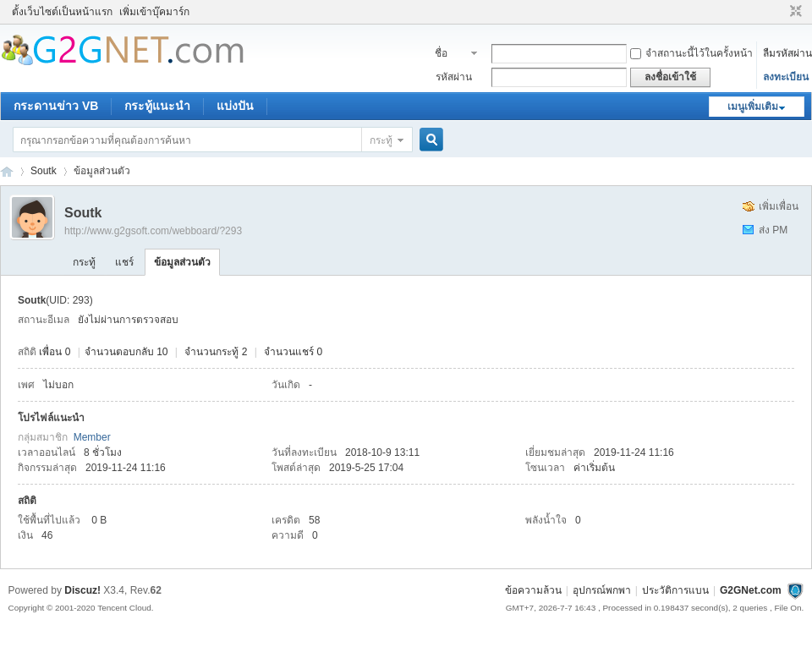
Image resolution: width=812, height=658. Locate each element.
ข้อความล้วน (533, 590)
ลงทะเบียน (786, 77)
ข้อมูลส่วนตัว (182, 262)
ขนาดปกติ (794, 12)
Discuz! (82, 590)
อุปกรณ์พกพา (602, 590)
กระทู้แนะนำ (157, 106)
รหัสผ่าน (454, 77)
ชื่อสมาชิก (450, 55)
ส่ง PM (773, 230)
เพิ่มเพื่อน (779, 206)
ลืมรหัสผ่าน (787, 53)
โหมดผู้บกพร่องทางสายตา (780, 12)
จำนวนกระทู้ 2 (216, 352)
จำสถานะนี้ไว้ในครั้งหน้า (691, 53)
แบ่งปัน (235, 106)
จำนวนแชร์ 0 (293, 352)
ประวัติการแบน (675, 590)
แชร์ (124, 262)
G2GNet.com (751, 590)
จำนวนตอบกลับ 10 (126, 352)
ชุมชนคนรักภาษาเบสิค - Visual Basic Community (7, 171)
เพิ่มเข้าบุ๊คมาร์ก (154, 12)
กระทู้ (381, 140)
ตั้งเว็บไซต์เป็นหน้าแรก (62, 12)
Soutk (44, 171)
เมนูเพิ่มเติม (753, 107)
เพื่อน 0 (55, 352)
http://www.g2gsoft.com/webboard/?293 (153, 231)
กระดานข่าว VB (56, 106)
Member (92, 437)
